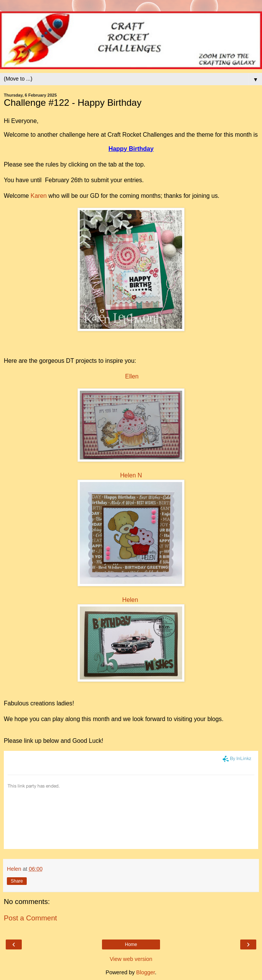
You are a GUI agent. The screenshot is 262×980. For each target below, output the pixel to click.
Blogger (146, 972)
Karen (39, 196)
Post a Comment (30, 918)
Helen (130, 600)
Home (131, 944)
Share (17, 881)
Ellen (132, 376)
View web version (131, 959)
